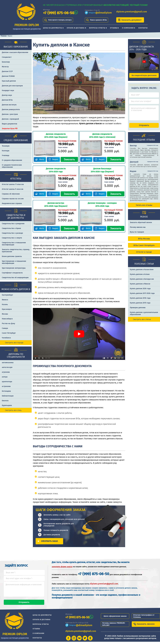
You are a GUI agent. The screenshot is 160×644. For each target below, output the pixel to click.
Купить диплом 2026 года (140, 291)
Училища (6, 155)
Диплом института (9, 105)
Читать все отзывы (144, 207)
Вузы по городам (137, 234)
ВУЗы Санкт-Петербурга (144, 248)
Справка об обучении (11, 194)
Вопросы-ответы (97, 28)
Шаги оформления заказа (115, 618)
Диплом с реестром (10, 114)
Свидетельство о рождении (13, 224)
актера (5, 377)
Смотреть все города (14, 343)
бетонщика (6, 391)
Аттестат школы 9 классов (13, 189)
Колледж (6, 151)
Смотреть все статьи (142, 322)
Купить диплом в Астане (140, 277)
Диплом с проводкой (10, 119)
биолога (5, 401)
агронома (6, 372)
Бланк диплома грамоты (12, 256)
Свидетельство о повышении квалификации (14, 244)
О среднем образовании (12, 160)
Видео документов (9, 124)
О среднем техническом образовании (12, 166)
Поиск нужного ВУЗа (98, 20)
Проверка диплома (138, 310)
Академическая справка (12, 203)
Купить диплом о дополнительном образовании (144, 316)
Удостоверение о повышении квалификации (14, 262)
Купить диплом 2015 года (140, 305)
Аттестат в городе (144, 254)
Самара (5, 328)
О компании (128, 28)
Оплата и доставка (76, 28)
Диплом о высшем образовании (15, 52)
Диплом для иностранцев (12, 86)
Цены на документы (52, 28)
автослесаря (7, 367)
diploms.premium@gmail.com (132, 12)
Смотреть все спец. (13, 410)
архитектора (7, 382)
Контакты (143, 28)
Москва (5, 314)
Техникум (6, 146)
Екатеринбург (7, 295)
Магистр (5, 67)
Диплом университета (11, 110)
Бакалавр (6, 62)
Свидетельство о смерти (12, 238)
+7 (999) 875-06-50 (59, 13)
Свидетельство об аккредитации (15, 278)
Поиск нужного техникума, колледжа (63, 20)
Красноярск (7, 309)
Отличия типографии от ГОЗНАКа (144, 618)
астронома (6, 386)
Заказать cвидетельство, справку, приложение (16, 251)
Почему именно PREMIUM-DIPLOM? (114, 626)
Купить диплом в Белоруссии (142, 281)
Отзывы (114, 28)
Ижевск (5, 300)
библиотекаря (8, 396)
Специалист (7, 57)
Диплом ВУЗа (7, 100)
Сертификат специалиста (12, 273)
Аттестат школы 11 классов (13, 184)
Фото (42, 159)
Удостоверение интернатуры (14, 268)
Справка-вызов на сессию (13, 199)
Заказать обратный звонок (141, 225)
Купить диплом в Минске (140, 286)
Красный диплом (9, 81)
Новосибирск (7, 319)
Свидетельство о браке (11, 228)
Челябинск (6, 338)
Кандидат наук (8, 90)
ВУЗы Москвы (144, 241)
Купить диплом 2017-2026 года (142, 296)
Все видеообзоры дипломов (144, 75)
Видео (55, 159)
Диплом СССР (7, 71)
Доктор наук (7, 95)
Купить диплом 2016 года (140, 300)
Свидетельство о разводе (12, 233)
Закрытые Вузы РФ (10, 129)
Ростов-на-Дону (8, 324)
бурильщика (7, 405)
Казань (5, 304)
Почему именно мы (138, 229)
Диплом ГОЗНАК (8, 76)
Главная (4, 36)
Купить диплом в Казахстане (142, 272)
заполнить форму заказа (62, 567)
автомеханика (8, 363)
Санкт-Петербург (9, 333)
